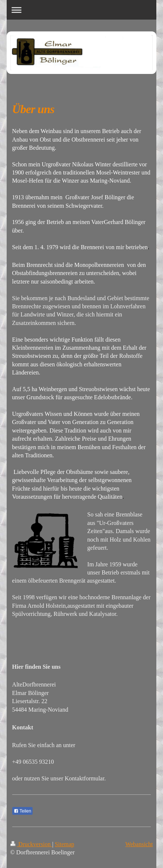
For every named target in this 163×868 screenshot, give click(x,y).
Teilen (22, 811)
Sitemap (64, 844)
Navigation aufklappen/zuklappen (82, 10)
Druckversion (31, 844)
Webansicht (139, 844)
